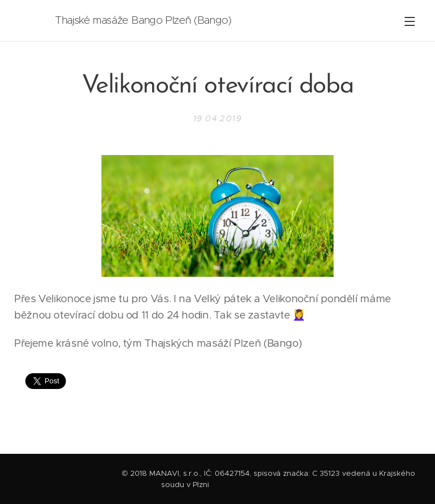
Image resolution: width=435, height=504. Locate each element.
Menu (410, 21)
